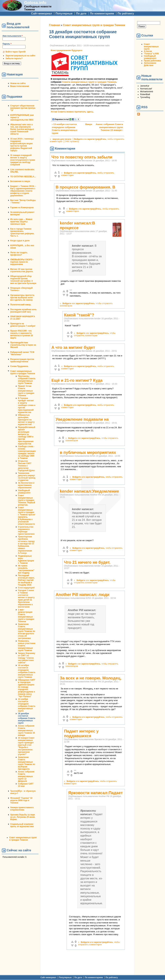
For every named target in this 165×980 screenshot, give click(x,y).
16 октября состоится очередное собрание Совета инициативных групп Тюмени (27, 671)
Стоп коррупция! (26, 588)
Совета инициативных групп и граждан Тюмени (89, 82)
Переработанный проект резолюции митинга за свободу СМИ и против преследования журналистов (27, 435)
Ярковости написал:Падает (95, 793)
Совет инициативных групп (151, 47)
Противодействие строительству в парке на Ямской (23, 345)
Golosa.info (35, 3)
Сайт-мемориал (41, 14)
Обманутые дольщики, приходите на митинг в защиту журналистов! (26, 420)
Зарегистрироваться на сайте (20, 56)
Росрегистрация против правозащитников (22, 360)
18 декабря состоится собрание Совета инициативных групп (27, 718)
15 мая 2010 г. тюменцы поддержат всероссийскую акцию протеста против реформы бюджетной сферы (22, 145)
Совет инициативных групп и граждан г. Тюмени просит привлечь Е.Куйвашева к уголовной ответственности (27, 516)
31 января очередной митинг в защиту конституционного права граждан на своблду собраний (23, 160)
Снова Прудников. (19, 366)
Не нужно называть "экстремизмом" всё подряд (26, 569)
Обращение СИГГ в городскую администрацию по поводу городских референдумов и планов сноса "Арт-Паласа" (27, 688)
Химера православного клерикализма (22, 809)
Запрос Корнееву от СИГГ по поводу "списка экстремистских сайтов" (27, 658)
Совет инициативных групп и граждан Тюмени (23, 372)
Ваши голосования (20, 86)
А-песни (148, 51)
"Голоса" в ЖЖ (151, 54)
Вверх (87, 124)
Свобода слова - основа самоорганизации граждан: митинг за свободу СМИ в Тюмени (27, 452)
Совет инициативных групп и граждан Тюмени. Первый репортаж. (27, 500)
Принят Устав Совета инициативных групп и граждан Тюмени (26, 391)
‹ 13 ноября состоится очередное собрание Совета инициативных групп (65, 129)
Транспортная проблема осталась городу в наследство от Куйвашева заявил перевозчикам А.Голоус (26, 545)
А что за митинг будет (73, 347)
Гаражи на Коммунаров (22, 207)
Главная (54, 25)
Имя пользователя (13, 36)
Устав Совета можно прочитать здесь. (72, 112)
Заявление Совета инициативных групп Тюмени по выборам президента (27, 763)
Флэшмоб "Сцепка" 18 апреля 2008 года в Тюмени (21, 800)
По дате (81, 14)
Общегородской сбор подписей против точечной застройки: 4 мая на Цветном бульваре (23, 280)
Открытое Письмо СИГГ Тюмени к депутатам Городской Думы (26, 466)
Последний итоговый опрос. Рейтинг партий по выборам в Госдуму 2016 (26, 580)
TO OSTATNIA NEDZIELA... (23, 177)
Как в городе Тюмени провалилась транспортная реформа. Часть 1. (22, 232)
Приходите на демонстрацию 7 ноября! (23, 325)
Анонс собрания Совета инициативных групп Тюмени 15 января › (109, 127)
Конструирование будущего (66, 50)
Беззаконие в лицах (20, 181)
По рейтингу (126, 14)
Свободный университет (24, 492)
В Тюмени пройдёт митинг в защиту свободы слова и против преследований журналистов (27, 405)
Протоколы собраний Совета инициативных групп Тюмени (27, 380)
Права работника (152, 61)
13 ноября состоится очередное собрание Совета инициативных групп (27, 705)
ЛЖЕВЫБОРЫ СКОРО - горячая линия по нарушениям (22, 262)
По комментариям (102, 14)
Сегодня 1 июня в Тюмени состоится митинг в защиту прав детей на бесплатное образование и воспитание (26, 599)
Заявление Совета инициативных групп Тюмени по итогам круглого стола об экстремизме (27, 631)
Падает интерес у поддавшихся (81, 733)
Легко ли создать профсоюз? (19, 254)
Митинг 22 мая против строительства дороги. (22, 270)
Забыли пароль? (14, 58)
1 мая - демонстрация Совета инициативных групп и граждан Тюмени (26, 616)
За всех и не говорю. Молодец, (91, 678)
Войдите (78, 139)
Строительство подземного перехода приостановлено (26, 530)
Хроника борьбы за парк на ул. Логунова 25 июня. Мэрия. (23, 817)
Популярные (64, 14)
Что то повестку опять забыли (82, 157)
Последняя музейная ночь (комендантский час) (23, 311)
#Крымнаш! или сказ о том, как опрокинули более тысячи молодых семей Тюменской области (22, 129)
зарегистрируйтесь (97, 139)
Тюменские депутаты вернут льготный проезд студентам (27, 477)
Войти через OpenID (16, 52)
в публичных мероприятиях (88, 452)
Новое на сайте (18, 83)
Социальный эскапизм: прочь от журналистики (22, 825)
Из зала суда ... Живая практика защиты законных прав (21, 222)
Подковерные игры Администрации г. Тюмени (26, 559)
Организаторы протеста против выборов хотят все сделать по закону (22, 298)
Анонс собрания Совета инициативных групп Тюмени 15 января (26, 731)
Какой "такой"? (79, 315)
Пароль (7, 44)
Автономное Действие (150, 64)
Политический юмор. (21, 305)
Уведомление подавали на (82, 419)
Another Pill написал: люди (82, 595)
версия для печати (62, 139)
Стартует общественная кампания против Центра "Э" (23, 108)
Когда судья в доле (20, 241)
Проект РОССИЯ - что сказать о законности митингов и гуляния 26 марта (22, 334)
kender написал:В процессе (77, 225)
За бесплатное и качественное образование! (26, 485)
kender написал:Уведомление (89, 491)
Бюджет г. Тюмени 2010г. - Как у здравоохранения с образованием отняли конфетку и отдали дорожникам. (23, 191)
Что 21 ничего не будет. (87, 562)
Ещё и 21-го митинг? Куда (77, 380)
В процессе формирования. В (85, 187)
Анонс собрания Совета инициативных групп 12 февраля (26, 776)
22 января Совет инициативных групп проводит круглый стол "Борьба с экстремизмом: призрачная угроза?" (26, 746)
